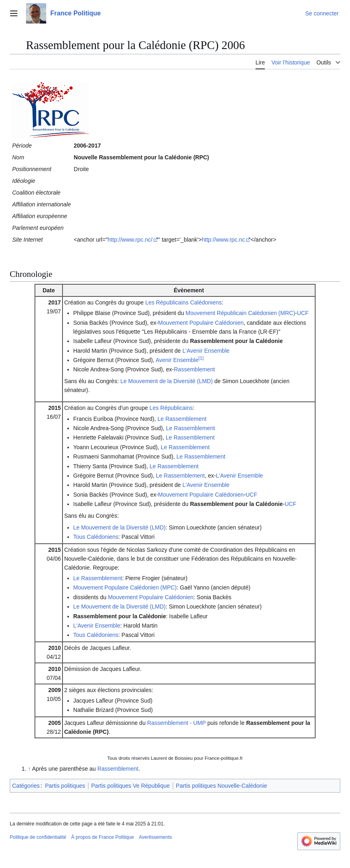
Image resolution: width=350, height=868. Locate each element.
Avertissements (155, 837)
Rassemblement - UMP (176, 723)
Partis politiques (65, 786)
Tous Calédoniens (96, 537)
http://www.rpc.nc (223, 240)
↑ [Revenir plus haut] (29, 769)
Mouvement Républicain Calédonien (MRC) (240, 313)
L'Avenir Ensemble (206, 351)
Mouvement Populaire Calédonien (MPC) (125, 587)
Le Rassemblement (182, 419)
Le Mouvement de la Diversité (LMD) (167, 381)
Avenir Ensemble (177, 360)
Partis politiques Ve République (131, 786)
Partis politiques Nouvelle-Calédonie (222, 786)
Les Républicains (171, 408)
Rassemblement (194, 369)
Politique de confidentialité (38, 837)
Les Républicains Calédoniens (183, 302)
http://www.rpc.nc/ (130, 240)
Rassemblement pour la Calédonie (236, 341)
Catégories (26, 786)
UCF (303, 313)
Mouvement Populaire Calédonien (201, 323)
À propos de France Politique (102, 837)
